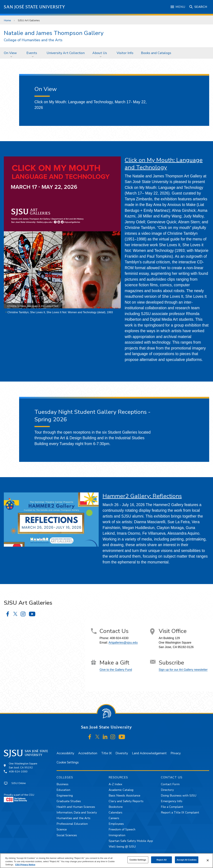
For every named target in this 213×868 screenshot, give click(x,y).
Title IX (106, 753)
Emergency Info (172, 801)
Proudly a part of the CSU (19, 798)
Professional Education (72, 824)
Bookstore (116, 807)
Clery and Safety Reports (126, 801)
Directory (167, 790)
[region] (106, 861)
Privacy (176, 753)
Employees (116, 824)
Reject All (162, 860)
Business (62, 784)
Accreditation (88, 753)
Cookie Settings (68, 762)
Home (7, 20)
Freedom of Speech (122, 829)
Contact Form (170, 784)
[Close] (208, 860)
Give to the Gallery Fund (116, 670)
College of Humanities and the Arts (33, 40)
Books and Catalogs (156, 53)
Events (32, 53)
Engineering (65, 796)
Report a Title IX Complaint (180, 812)
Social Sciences (67, 835)
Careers (114, 818)
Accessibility (65, 753)
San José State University (35, 7)
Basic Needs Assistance (124, 796)
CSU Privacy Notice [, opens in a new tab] (25, 865)
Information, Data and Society (77, 812)
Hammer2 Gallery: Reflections (142, 496)
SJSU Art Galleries (29, 20)
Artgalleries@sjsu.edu (123, 643)
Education (63, 790)
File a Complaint (172, 807)
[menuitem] (11, 53)
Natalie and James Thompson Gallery (54, 33)
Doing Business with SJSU (179, 796)
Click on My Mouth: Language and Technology (164, 164)
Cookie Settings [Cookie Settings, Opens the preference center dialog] (138, 860)
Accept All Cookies (187, 860)
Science (62, 829)
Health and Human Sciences (76, 807)
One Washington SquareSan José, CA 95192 (23, 766)
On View (10, 53)
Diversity (122, 753)
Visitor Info (125, 53)
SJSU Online (19, 783)
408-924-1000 (18, 772)
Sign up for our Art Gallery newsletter (183, 670)
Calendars (115, 812)
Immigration (117, 835)
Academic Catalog (121, 790)
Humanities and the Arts (73, 818)
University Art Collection (66, 53)
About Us (100, 53)
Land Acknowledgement (149, 753)
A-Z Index (115, 784)
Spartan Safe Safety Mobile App (131, 841)
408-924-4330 (119, 638)
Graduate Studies (69, 801)
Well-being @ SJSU (122, 847)
